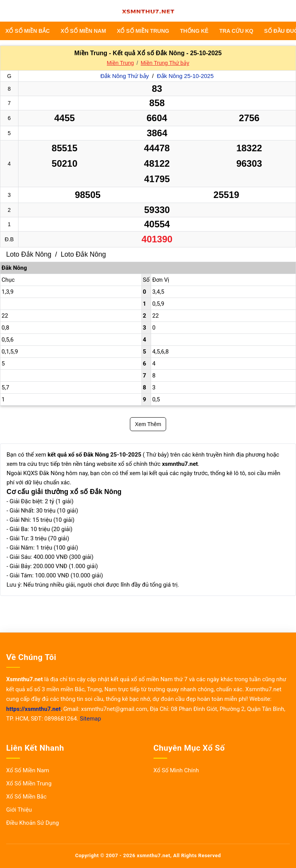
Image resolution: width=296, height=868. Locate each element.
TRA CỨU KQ (236, 31)
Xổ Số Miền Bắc (28, 31)
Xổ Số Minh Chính (176, 770)
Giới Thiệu (19, 810)
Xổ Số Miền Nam (83, 31)
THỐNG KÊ (194, 31)
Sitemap (90, 719)
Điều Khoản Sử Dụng (33, 823)
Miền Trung (120, 63)
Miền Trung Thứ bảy (165, 63)
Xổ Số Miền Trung (143, 31)
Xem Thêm (148, 424)
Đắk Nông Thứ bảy (125, 76)
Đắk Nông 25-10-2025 (185, 76)
